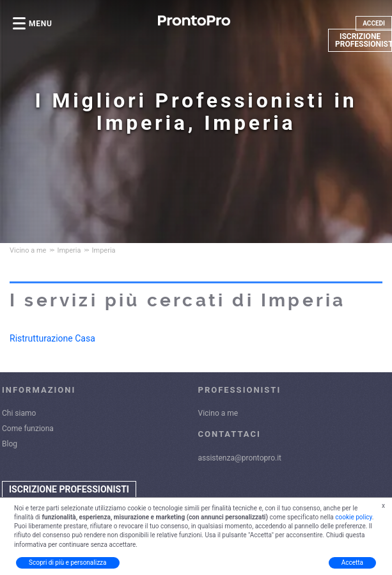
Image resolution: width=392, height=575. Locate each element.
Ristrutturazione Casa (52, 338)
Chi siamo (19, 413)
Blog (10, 444)
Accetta (352, 563)
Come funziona (28, 429)
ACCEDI (374, 23)
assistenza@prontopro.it (240, 458)
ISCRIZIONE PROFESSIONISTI (364, 40)
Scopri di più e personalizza (68, 563)
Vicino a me (218, 413)
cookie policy (354, 517)
